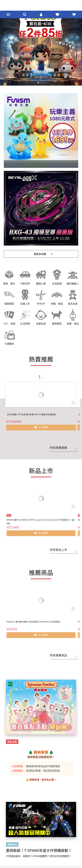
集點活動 (12, 742)
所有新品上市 (58, 550)
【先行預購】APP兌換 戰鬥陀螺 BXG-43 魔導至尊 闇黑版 (31, 414)
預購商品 (12, 844)
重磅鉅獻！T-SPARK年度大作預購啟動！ (39, 850)
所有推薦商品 (58, 655)
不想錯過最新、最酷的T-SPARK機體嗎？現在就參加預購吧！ (39, 856)
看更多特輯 (40, 254)
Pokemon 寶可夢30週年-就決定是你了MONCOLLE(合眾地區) (33, 622)
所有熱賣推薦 (58, 448)
